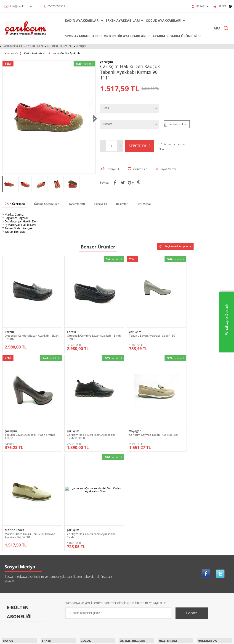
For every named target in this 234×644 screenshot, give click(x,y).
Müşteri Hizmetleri (60, 46)
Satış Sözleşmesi (130, 540)
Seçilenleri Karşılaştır (175, 246)
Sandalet (8, 588)
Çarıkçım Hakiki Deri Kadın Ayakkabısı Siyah (167, 409)
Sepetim (164, 553)
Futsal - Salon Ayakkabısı (56, 540)
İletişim (81, 46)
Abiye (6, 526)
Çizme (6, 553)
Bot (4, 547)
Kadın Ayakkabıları (78, 20)
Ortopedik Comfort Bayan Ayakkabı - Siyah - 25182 (21, 321)
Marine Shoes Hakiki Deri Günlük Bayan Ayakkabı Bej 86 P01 (121, 411)
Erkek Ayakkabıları (119, 20)
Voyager (59, 404)
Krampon (86, 533)
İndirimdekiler (12, 46)
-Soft (93, 638)
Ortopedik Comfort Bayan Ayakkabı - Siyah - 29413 (69, 321)
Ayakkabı (8, 533)
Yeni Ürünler (35, 46)
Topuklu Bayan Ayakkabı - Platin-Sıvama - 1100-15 (166, 321)
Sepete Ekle (140, 146)
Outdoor (8, 581)
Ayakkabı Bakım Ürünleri (171, 36)
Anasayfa (164, 526)
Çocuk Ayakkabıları (160, 20)
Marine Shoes (111, 404)
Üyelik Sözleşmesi (131, 533)
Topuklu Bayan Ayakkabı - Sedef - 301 (122, 321)
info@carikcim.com (22, 6)
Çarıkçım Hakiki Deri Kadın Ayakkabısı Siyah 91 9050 (22, 409)
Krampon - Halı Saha (54, 547)
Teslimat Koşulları (130, 526)
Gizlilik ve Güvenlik (131, 553)
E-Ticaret (103, 638)
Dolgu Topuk (10, 560)
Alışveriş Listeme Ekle (172, 147)
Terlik (6, 601)
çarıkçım (108, 315)
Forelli (9, 315)
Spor (5, 595)
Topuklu (7, 608)
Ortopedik (9, 574)
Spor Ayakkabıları (77, 36)
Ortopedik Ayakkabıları (121, 36)
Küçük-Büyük (10, 567)
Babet (6, 540)
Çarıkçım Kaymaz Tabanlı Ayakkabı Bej (69, 409)
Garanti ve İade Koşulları (134, 547)
